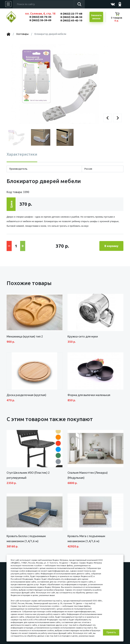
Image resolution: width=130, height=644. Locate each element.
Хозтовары (22, 34)
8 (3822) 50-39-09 (40, 20)
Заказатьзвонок (96, 17)
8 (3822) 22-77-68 (71, 14)
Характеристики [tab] (22, 154)
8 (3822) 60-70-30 (40, 17)
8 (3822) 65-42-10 (71, 20)
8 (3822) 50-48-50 (71, 17)
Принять (111, 632)
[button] (108, 118)
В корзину (111, 246)
